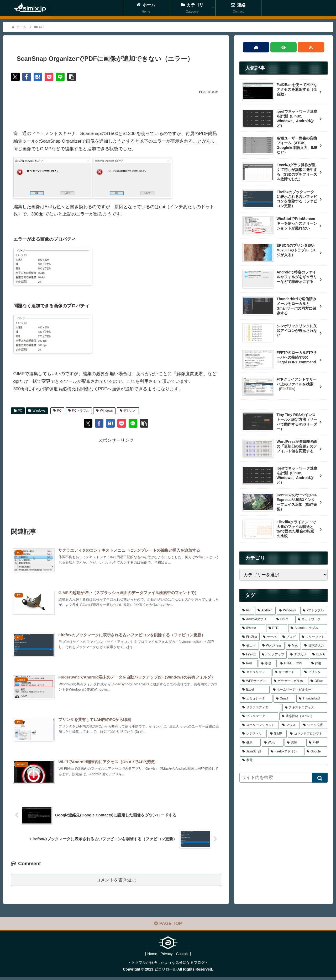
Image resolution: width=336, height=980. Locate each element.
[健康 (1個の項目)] (250, 743)
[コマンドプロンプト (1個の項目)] (307, 734)
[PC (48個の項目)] (247, 611)
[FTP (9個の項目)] (277, 628)
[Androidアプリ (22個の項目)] (256, 620)
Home (150, 957)
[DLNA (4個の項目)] (319, 655)
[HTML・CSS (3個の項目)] (293, 664)
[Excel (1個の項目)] (255, 690)
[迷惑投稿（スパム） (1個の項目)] (303, 716)
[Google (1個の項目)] (316, 752)
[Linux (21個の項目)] (284, 620)
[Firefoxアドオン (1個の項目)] (286, 752)
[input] (283, 778)
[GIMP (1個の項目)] (277, 734)
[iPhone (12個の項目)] (253, 628)
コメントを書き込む (116, 883)
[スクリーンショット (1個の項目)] (259, 725)
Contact (185, 957)
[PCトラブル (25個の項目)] (314, 611)
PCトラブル (79, 411)
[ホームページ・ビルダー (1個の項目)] (299, 690)
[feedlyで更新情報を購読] (284, 47)
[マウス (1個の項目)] (290, 725)
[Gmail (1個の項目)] (284, 699)
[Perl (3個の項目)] (249, 664)
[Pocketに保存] (52, 77)
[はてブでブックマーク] (40, 77)
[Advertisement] (116, 111)
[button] (76, 77)
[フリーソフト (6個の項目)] (313, 637)
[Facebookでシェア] (28, 77)
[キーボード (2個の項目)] (287, 672)
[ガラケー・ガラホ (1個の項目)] (289, 681)
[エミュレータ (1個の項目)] (256, 699)
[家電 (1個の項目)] (283, 760)
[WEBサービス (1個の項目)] (255, 681)
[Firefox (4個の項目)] (249, 655)
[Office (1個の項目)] (318, 681)
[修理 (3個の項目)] (268, 664)
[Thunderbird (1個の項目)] (312, 699)
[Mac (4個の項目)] (293, 646)
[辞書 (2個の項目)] (318, 664)
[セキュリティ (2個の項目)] (256, 672)
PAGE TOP (168, 927)
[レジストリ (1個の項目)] (253, 734)
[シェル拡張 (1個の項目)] (314, 725)
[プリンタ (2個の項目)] (314, 672)
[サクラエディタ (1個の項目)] (261, 708)
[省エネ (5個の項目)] (249, 646)
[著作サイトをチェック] (256, 47)
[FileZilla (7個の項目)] (250, 637)
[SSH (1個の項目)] (295, 743)
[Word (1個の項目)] (273, 743)
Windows (37, 411)
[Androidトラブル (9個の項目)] (308, 628)
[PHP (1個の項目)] (317, 743)
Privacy (167, 957)
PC (18, 411)
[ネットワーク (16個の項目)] (311, 620)
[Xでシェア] (16, 77)
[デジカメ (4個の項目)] (298, 655)
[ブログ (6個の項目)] (289, 637)
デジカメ (128, 411)
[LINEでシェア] (64, 77)
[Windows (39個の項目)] (288, 611)
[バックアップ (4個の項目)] (273, 655)
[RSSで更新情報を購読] (311, 47)
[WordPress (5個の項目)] (272, 646)
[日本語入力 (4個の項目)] (314, 646)
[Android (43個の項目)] (266, 611)
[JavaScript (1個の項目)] (254, 752)
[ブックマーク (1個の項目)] (259, 716)
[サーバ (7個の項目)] (270, 637)
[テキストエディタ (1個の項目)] (305, 708)
